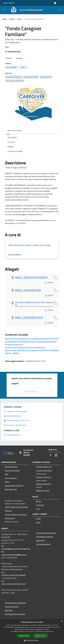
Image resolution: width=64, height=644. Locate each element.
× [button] (62, 621)
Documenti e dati (11, 489)
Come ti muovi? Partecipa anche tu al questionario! (25, 347)
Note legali (9, 610)
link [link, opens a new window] (52, 631)
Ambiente (8, 511)
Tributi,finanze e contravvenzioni (16, 507)
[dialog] (32, 632)
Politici (7, 482)
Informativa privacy (12, 607)
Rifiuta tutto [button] (40, 636)
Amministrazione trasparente (15, 603)
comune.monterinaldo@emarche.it (14, 555)
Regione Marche (9, 3)
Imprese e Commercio (44, 477)
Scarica (49, 282)
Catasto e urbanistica (44, 484)
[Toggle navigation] (4, 10)
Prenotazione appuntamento (46, 533)
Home (5, 19)
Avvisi (19, 19)
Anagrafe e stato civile (44, 467)
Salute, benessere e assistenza (16, 514)
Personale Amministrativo (14, 486)
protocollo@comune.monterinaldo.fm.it (16, 549)
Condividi (10, 58)
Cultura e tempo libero (44, 470)
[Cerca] (60, 10)
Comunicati (40, 505)
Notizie (38, 501)
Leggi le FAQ (40, 540)
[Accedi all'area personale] (55, 3)
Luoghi (38, 519)
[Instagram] (56, 455)
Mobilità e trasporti (43, 491)
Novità (12, 19)
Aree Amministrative (12, 470)
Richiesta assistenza (43, 544)
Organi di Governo (11, 467)
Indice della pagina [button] (15, 131)
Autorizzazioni (10, 518)
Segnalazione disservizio (45, 537)
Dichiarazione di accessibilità (15, 614)
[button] (32, 640)
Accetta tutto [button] (24, 636)
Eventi (38, 522)
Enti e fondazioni (11, 478)
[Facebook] (51, 455)
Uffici (7, 474)
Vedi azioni (21, 58)
